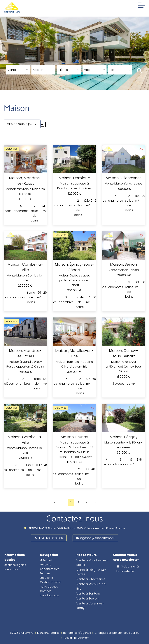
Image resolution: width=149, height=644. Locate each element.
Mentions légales (48, 633)
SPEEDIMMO (37, 528)
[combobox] (18, 70)
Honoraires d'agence (77, 633)
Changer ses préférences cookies (117, 633)
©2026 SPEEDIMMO (22, 633)
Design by (76, 638)
